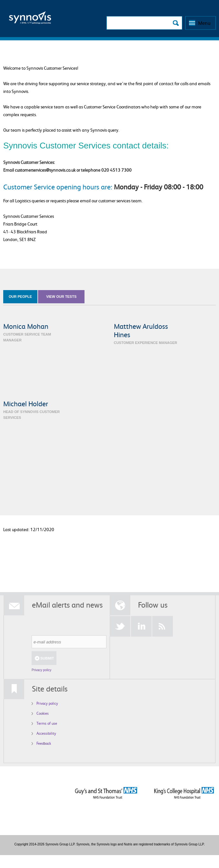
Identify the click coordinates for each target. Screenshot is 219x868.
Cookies (43, 713)
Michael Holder (26, 404)
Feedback (44, 743)
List (214, 314)
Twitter (120, 626)
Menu (204, 23)
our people (20, 297)
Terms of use (47, 723)
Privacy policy (41, 670)
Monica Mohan (26, 326)
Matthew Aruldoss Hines (141, 330)
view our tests (61, 297)
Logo (30, 20)
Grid (208, 314)
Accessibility (46, 733)
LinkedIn (141, 626)
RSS (163, 626)
